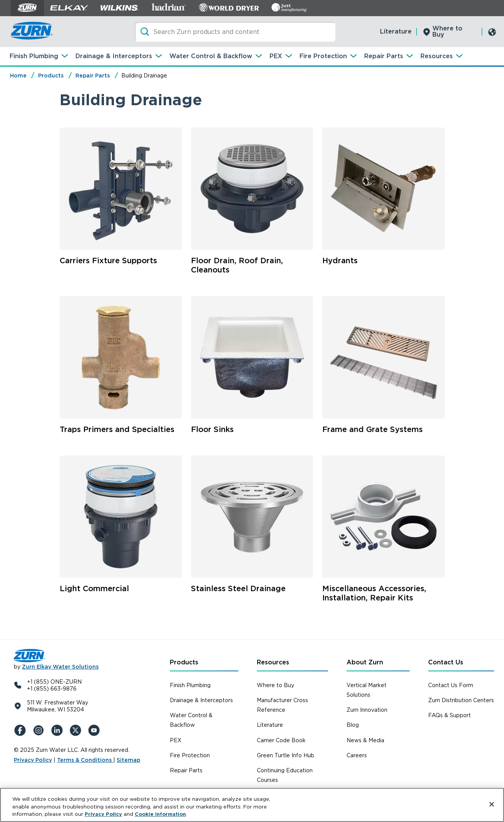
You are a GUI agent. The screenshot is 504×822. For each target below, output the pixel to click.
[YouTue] (95, 730)
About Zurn (365, 662)
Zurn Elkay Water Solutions (60, 667)
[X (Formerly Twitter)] (77, 730)
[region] (252, 805)
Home (18, 76)
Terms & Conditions (85, 760)
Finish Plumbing (34, 56)
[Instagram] (40, 730)
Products (51, 76)
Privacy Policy (33, 760)
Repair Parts (384, 56)
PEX (276, 56)
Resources (437, 56)
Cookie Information (160, 814)
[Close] (492, 804)
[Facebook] (22, 730)
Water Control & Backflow (211, 56)
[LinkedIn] (59, 730)
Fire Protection (323, 56)
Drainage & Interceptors (114, 56)
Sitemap (128, 760)
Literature (396, 31)
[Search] (235, 32)
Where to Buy (447, 31)
